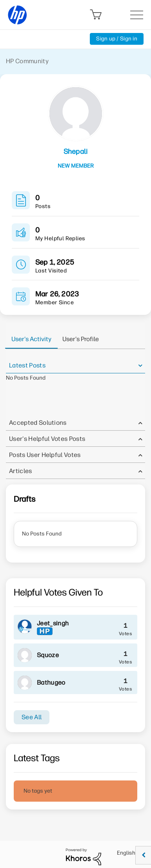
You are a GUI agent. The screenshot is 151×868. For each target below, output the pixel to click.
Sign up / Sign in (117, 39)
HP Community (27, 61)
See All (32, 717)
